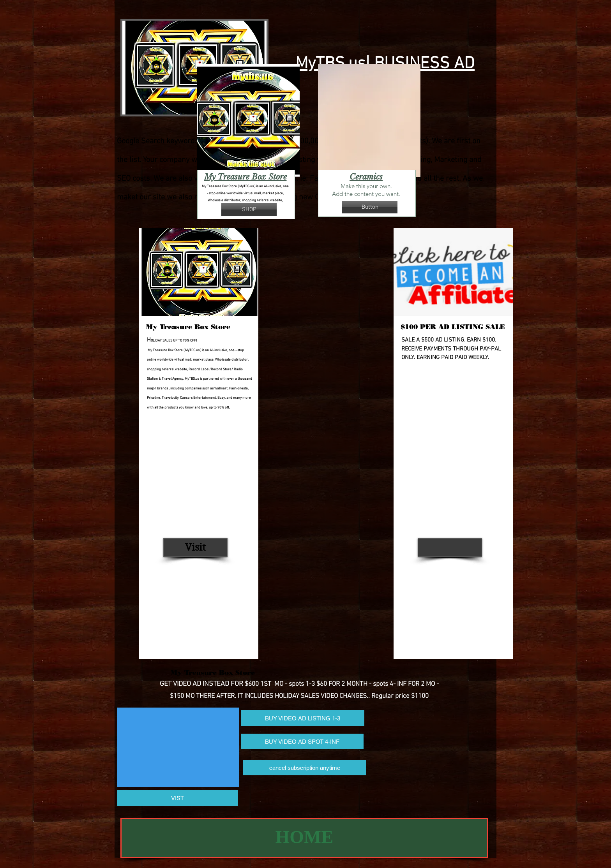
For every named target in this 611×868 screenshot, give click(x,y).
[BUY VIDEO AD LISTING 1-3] (303, 718)
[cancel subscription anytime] (305, 768)
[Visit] (195, 548)
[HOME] (304, 838)
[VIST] (177, 798)
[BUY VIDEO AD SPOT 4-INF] (302, 741)
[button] (370, 207)
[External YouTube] (178, 747)
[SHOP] (249, 210)
